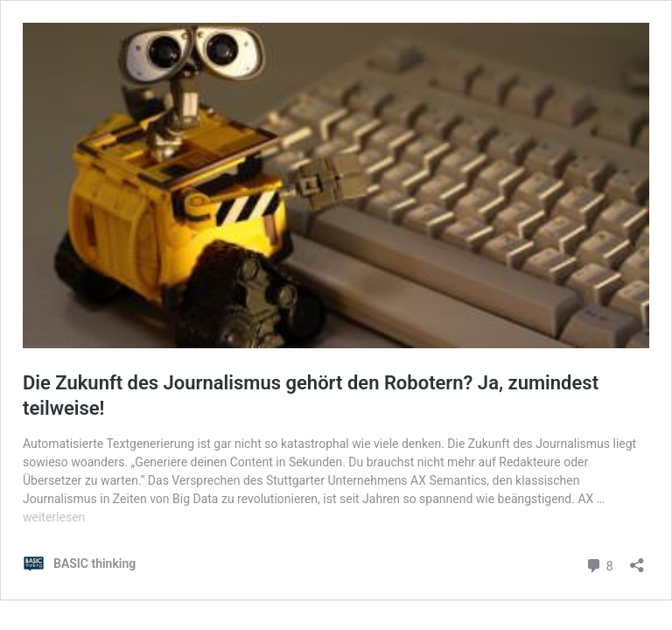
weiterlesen (54, 517)
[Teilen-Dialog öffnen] (637, 560)
